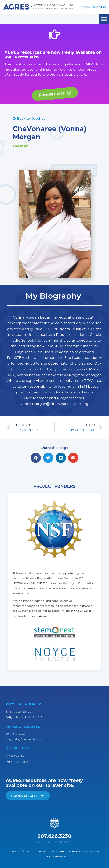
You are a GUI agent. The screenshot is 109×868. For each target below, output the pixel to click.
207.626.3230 (54, 836)
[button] (104, 19)
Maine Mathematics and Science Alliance (72, 851)
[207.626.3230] (54, 823)
